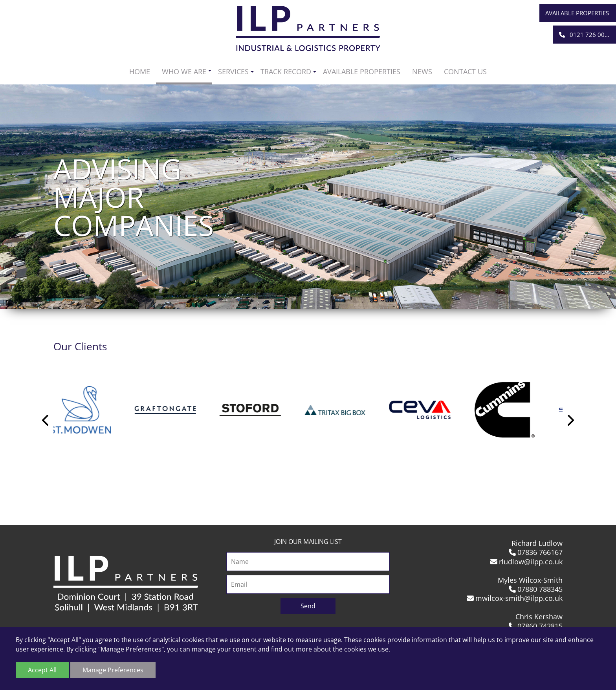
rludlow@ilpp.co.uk (527, 562)
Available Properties (577, 13)
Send (308, 606)
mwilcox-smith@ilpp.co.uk (515, 598)
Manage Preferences (113, 670)
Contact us (465, 71)
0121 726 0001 (585, 35)
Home (140, 71)
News (422, 71)
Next (570, 420)
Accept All (42, 670)
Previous (46, 420)
